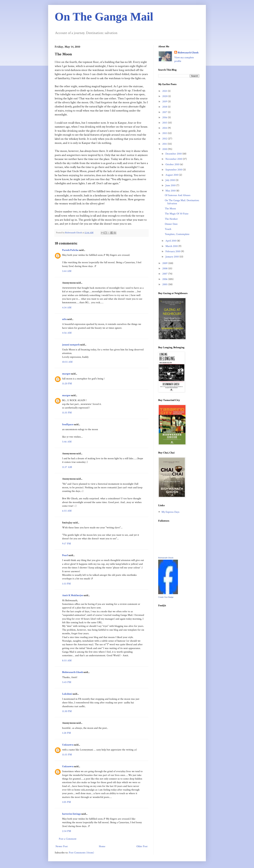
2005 (165, 284)
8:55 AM (67, 661)
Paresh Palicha (70, 250)
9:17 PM (66, 544)
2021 (165, 91)
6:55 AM (67, 511)
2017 (165, 112)
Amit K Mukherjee (73, 595)
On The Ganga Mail (104, 17)
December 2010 (174, 154)
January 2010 (172, 257)
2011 (165, 144)
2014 (165, 128)
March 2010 (172, 246)
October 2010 (173, 164)
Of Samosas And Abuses (178, 195)
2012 (165, 139)
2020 (165, 96)
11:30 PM (67, 711)
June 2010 (171, 185)
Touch (168, 229)
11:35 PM (67, 413)
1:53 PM (66, 584)
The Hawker (171, 219)
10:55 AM (67, 362)
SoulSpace (68, 424)
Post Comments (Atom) (81, 853)
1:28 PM (66, 733)
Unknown (68, 745)
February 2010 (173, 251)
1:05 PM (66, 802)
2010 (165, 149)
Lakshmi (67, 694)
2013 (165, 133)
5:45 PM (67, 682)
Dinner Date (171, 224)
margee (66, 374)
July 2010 (171, 180)
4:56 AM (67, 333)
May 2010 (171, 191)
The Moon (170, 209)
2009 (165, 263)
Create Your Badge (166, 597)
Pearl (65, 555)
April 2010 (171, 241)
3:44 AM (67, 271)
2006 (165, 279)
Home (102, 846)
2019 (165, 102)
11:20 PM (67, 384)
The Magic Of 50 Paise (177, 214)
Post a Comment (68, 839)
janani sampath (71, 345)
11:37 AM (67, 467)
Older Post (142, 846)
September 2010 (174, 170)
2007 (165, 274)
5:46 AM (67, 442)
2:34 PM (67, 831)
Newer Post (62, 846)
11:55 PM (67, 755)
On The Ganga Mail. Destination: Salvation (182, 202)
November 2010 (174, 159)
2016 (165, 117)
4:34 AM (67, 308)
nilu (64, 319)
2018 (165, 107)
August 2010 (172, 175)
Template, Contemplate (177, 234)
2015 (165, 123)
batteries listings (71, 814)
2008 (165, 269)
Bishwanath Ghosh (73, 672)
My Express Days (170, 512)
